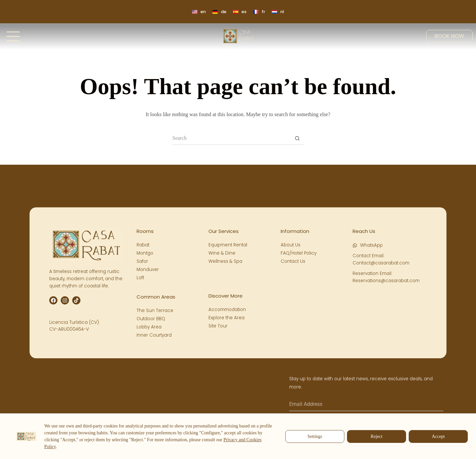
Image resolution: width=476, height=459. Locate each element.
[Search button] (297, 138)
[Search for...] (231, 138)
